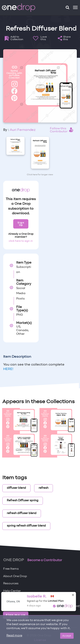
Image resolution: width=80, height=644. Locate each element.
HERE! (8, 369)
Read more (14, 636)
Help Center (12, 591)
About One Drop (15, 576)
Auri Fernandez (23, 130)
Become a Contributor (45, 560)
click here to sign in (21, 241)
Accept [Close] (67, 636)
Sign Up (21, 224)
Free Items (11, 569)
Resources (11, 584)
